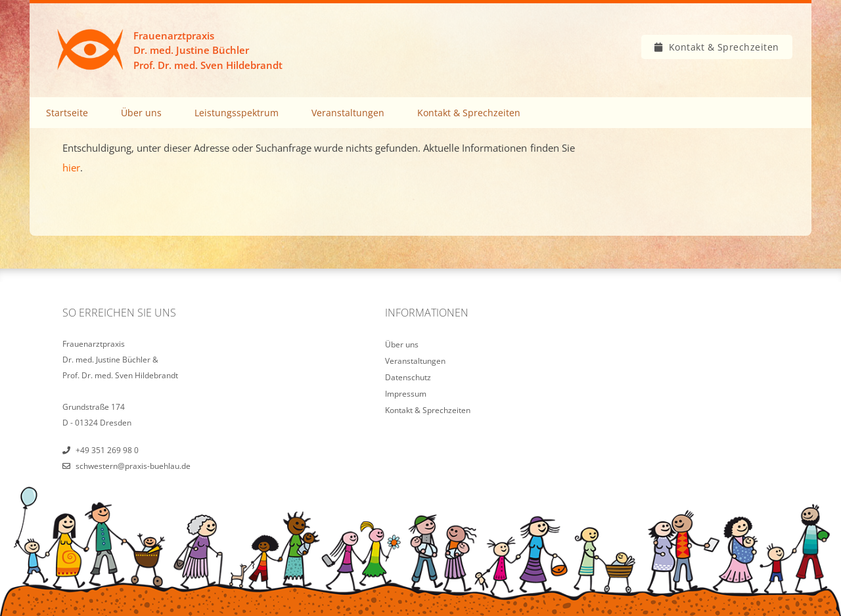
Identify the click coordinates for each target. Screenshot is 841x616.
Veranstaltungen (348, 113)
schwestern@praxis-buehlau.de (133, 466)
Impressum (406, 394)
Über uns (141, 113)
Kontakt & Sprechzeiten (724, 47)
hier (71, 167)
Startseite (67, 113)
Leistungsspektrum (237, 113)
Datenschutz (408, 377)
